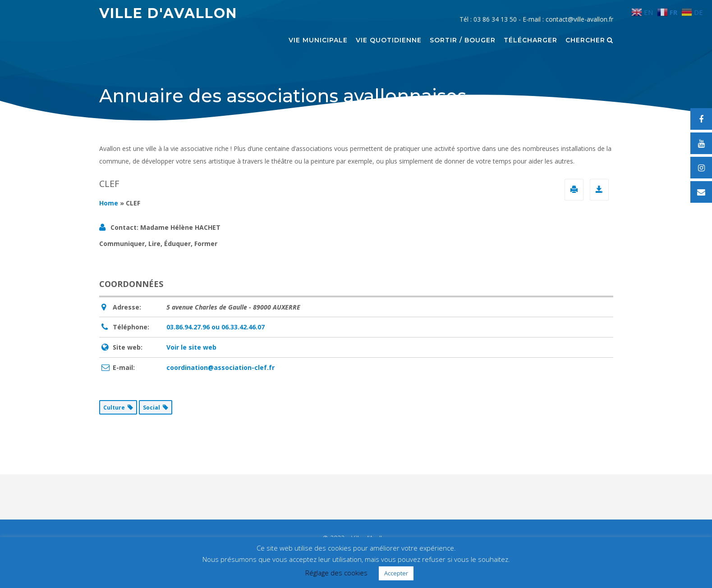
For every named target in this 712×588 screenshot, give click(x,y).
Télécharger (531, 41)
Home (109, 203)
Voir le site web (191, 347)
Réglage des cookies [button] (336, 573)
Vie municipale (318, 41)
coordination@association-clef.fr (220, 367)
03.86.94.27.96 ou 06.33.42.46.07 (216, 327)
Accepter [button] (396, 573)
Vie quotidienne (389, 41)
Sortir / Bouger (463, 41)
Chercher (589, 41)
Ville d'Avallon (168, 13)
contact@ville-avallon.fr (579, 19)
